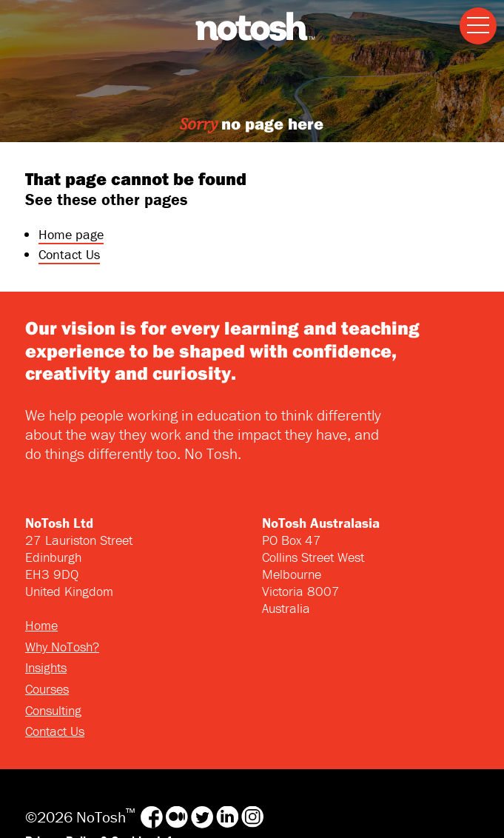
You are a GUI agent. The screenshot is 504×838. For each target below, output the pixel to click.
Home (41, 625)
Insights (46, 667)
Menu (474, 15)
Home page (71, 234)
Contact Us (69, 254)
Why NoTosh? (62, 647)
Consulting (53, 710)
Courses (47, 689)
